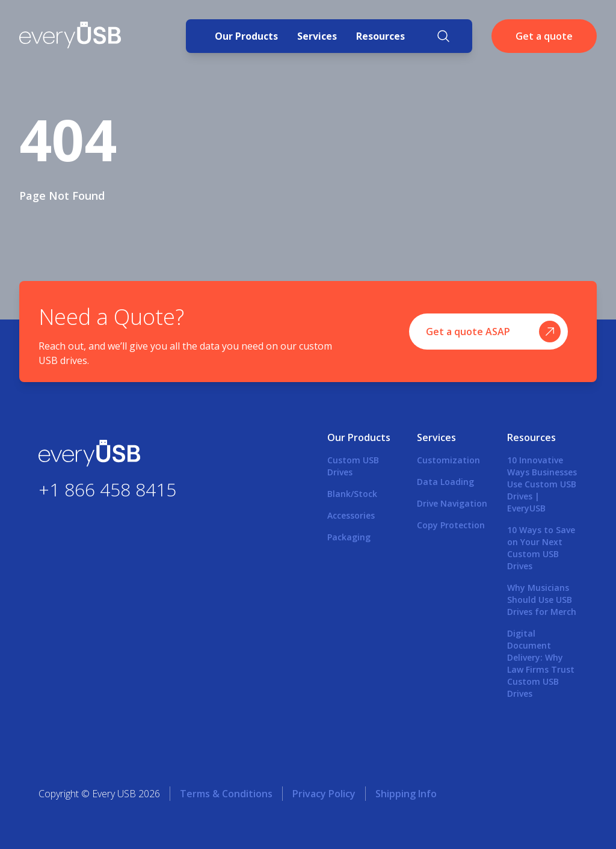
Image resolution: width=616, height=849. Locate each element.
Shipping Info (406, 794)
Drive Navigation (452, 503)
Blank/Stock (352, 494)
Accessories (351, 515)
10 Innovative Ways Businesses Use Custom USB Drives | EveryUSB (542, 484)
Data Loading (445, 482)
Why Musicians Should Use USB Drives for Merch (542, 600)
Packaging (349, 537)
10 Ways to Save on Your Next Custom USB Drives (541, 548)
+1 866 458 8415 (107, 489)
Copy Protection (451, 525)
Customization (448, 460)
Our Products (246, 36)
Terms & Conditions (226, 794)
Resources (380, 36)
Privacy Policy (324, 794)
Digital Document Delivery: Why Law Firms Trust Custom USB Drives (541, 663)
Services (317, 36)
